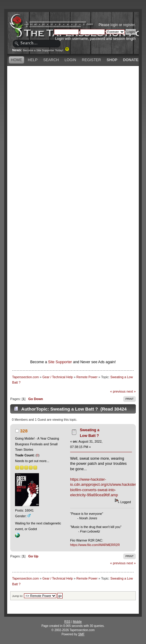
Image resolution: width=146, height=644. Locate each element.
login (114, 25)
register (129, 25)
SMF (81, 634)
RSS (67, 622)
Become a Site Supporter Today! (46, 50)
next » (131, 391)
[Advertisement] (73, 140)
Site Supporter (60, 362)
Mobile (77, 622)
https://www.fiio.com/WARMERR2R (95, 545)
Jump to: (18, 596)
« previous (118, 391)
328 (24, 431)
